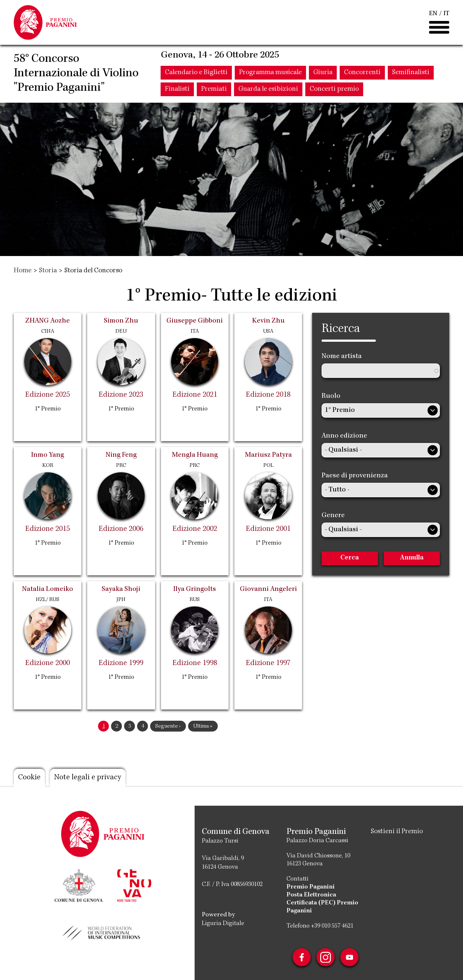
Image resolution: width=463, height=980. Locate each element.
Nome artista (342, 357)
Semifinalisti (411, 73)
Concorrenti (362, 73)
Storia (48, 271)
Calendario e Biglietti (196, 73)
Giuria (323, 73)
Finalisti (177, 89)
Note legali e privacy (88, 778)
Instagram (326, 957)
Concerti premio (334, 89)
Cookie (29, 778)
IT (446, 14)
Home (23, 271)
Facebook (302, 957)
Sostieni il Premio (397, 832)
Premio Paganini (311, 887)
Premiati (214, 89)
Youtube (349, 957)
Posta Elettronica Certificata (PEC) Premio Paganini (322, 903)
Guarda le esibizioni (268, 89)
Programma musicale (270, 73)
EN (433, 14)
